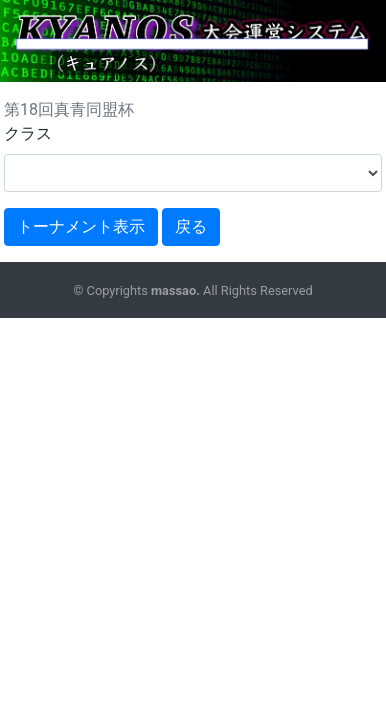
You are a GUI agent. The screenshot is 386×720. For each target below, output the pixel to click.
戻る (191, 226)
